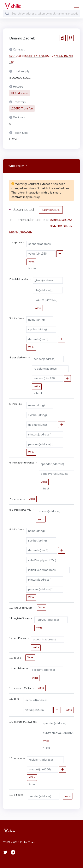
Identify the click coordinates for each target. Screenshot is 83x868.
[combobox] (45, 14)
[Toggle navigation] (75, 6)
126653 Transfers (22, 108)
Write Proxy (16, 166)
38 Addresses (19, 93)
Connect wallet (51, 210)
